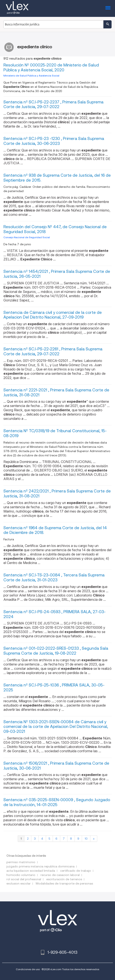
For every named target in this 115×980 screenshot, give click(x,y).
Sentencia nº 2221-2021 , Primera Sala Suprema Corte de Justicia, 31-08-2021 (56, 392)
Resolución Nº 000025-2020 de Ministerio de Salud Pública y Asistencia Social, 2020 (51, 68)
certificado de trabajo (76, 871)
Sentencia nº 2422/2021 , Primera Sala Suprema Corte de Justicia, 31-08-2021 (57, 494)
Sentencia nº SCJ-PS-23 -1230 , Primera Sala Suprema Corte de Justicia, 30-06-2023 (54, 141)
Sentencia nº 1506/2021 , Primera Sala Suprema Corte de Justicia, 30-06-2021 (56, 766)
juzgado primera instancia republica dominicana (40, 866)
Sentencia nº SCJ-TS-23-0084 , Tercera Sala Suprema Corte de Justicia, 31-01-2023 (54, 577)
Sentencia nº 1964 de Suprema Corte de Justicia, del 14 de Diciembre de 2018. (55, 530)
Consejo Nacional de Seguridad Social (27, 237)
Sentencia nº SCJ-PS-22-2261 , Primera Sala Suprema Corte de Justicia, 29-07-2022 (53, 351)
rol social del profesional (24, 879)
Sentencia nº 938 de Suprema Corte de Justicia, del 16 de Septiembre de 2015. (57, 178)
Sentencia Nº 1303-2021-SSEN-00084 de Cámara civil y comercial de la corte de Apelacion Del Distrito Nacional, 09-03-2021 (56, 727)
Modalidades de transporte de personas (64, 883)
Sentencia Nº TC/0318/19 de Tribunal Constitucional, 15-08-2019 (55, 433)
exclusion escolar (19, 883)
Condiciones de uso (28, 969)
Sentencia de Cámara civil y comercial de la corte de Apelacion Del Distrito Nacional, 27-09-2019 (53, 315)
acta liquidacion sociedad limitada (31, 871)
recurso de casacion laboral (60, 875)
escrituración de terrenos (64, 879)
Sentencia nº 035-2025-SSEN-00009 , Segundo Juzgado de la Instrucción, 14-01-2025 (57, 802)
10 (86, 839)
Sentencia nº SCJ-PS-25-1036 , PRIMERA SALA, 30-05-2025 (54, 688)
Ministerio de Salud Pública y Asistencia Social (31, 76)
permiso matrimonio (21, 862)
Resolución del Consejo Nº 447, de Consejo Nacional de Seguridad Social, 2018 (55, 229)
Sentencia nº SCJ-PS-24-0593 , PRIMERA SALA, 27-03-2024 (55, 614)
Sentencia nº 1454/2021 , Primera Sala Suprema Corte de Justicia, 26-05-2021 (57, 274)
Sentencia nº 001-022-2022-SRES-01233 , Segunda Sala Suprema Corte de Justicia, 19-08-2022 (56, 651)
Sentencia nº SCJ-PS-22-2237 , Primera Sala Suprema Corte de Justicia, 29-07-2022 (53, 104)
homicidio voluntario (21, 875)
